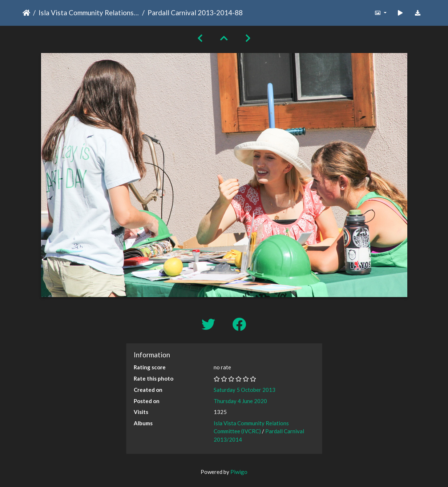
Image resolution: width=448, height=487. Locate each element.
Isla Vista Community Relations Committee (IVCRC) (89, 13)
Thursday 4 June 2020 (240, 401)
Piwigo (239, 472)
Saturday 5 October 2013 (245, 390)
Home (26, 13)
